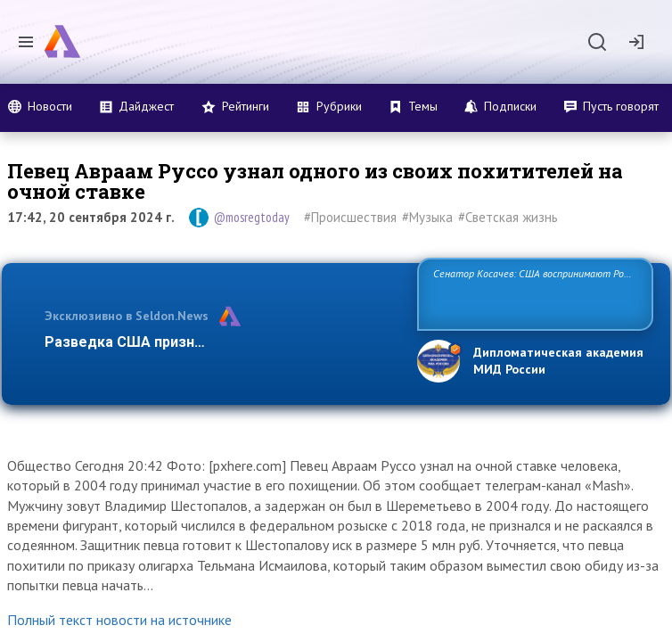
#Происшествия (350, 217)
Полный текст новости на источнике (119, 620)
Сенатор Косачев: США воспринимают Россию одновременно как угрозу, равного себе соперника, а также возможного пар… (531, 293)
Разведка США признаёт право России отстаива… (221, 342)
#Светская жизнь (508, 217)
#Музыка (427, 217)
